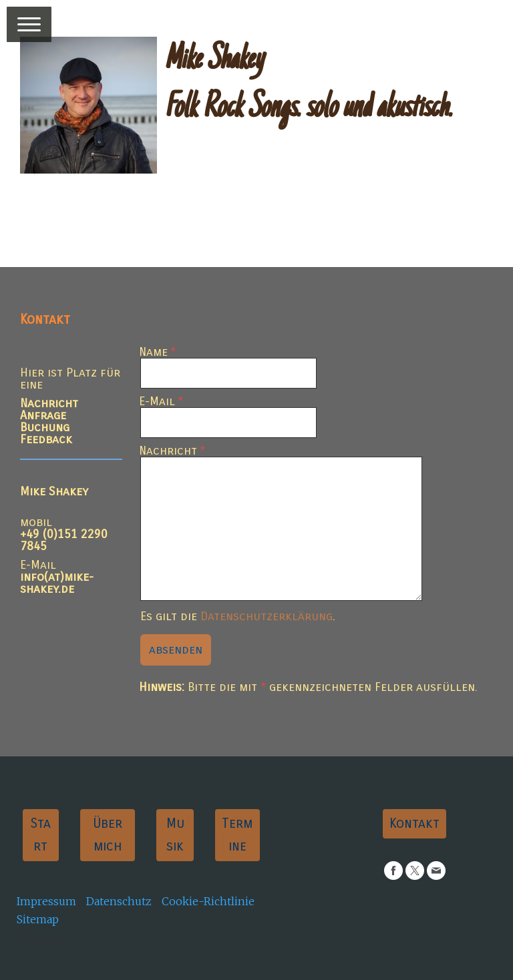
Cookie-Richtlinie (208, 901)
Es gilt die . (238, 616)
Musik (175, 835)
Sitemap (38, 919)
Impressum (46, 901)
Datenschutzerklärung (267, 616)
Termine (237, 835)
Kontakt (414, 823)
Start (41, 835)
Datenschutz (119, 901)
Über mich (108, 835)
